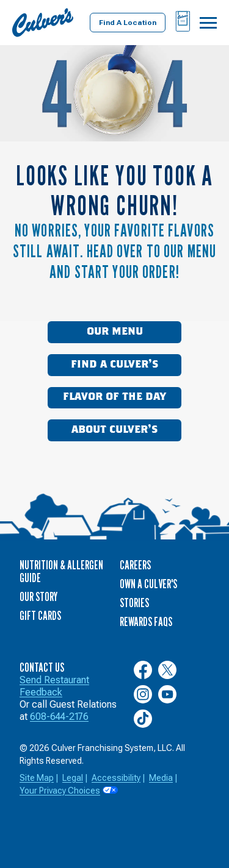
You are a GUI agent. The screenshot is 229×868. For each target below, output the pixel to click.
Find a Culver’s (114, 365)
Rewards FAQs (146, 622)
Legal (73, 778)
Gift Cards (40, 616)
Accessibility (116, 778)
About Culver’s (114, 430)
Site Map (37, 778)
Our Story (38, 597)
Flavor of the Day (114, 397)
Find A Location (128, 23)
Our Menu (115, 332)
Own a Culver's (148, 584)
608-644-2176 (59, 717)
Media (161, 778)
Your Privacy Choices (60, 791)
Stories (134, 603)
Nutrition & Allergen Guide (61, 571)
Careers (135, 565)
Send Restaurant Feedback (54, 686)
